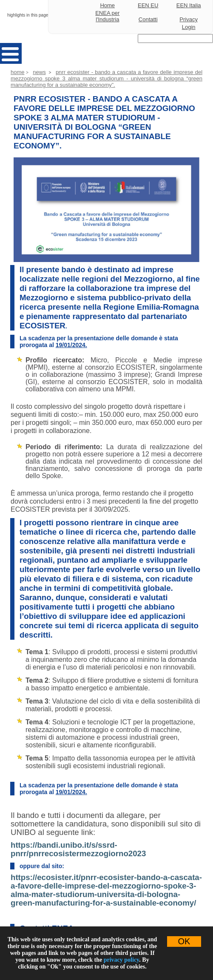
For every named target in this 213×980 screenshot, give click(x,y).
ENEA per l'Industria (107, 16)
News (39, 72)
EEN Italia (189, 5)
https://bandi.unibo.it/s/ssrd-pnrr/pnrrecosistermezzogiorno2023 (78, 849)
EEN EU (148, 5)
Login (189, 27)
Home (107, 5)
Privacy (189, 19)
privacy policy (122, 960)
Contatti (148, 19)
